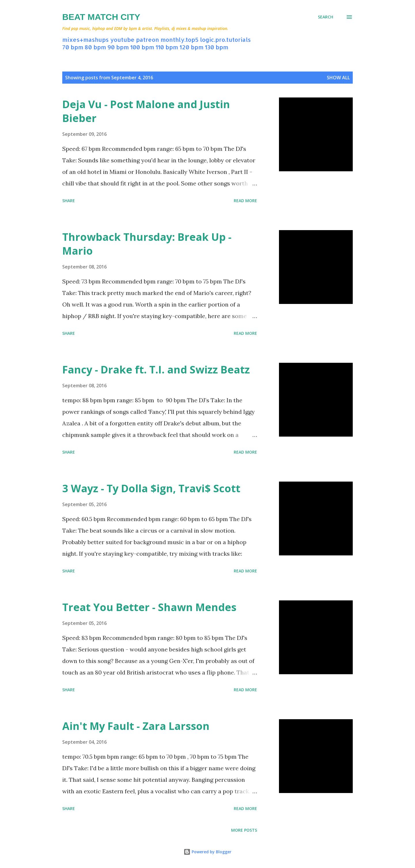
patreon (148, 40)
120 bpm (192, 47)
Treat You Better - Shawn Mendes (149, 607)
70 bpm (73, 47)
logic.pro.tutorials (225, 40)
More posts (244, 830)
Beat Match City (101, 17)
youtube (122, 40)
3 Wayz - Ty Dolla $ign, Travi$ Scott (151, 488)
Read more (245, 201)
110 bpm (167, 47)
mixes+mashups (85, 40)
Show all (338, 78)
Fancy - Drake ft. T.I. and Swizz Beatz (156, 370)
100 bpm (142, 47)
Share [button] (69, 201)
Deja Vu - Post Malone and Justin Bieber (146, 111)
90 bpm (118, 47)
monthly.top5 (180, 40)
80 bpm (95, 47)
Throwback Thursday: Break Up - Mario (147, 244)
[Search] (326, 17)
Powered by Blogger (207, 852)
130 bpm (217, 47)
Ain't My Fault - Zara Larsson (136, 726)
